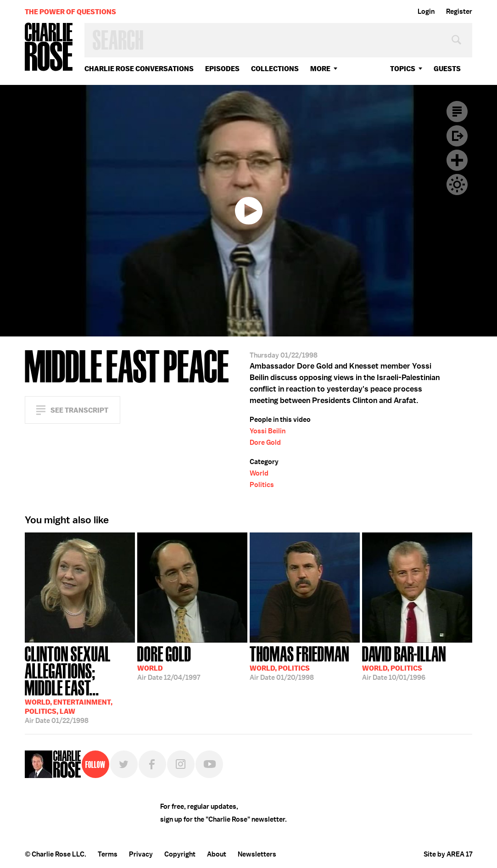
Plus (457, 160)
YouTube (209, 764)
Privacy (141, 854)
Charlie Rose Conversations (139, 69)
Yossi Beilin (268, 431)
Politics (262, 485)
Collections (275, 69)
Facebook (152, 764)
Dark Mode (457, 185)
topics (403, 69)
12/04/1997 (169, 662)
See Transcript (79, 410)
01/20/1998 (299, 662)
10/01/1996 (404, 662)
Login (426, 11)
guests (447, 69)
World (259, 473)
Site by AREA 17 (448, 854)
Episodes (222, 69)
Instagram (181, 764)
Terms (108, 854)
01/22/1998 (80, 684)
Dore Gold (265, 442)
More (320, 69)
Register (459, 11)
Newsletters (257, 854)
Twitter (124, 764)
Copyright (180, 854)
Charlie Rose (49, 48)
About (217, 854)
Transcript (457, 112)
